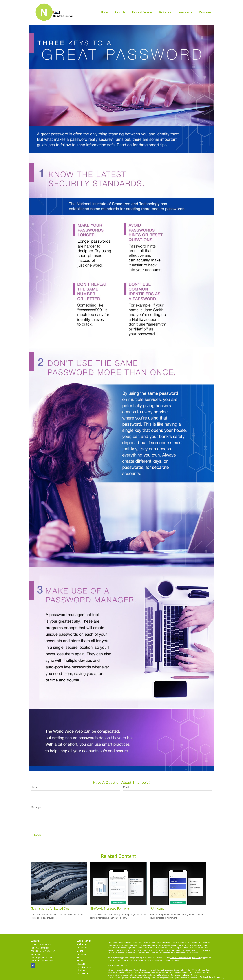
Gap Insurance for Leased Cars (50, 908)
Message (36, 807)
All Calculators (84, 974)
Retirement (82, 944)
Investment (82, 948)
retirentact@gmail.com (42, 961)
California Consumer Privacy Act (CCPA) (186, 958)
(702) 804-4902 (45, 945)
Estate (80, 951)
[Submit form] (39, 835)
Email (126, 787)
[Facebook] (33, 966)
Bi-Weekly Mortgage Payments (110, 908)
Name (34, 787)
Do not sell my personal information (165, 960)
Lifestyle (81, 964)
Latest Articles (84, 967)
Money (80, 961)
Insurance (82, 954)
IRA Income (157, 908)
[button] (104, 12)
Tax (79, 957)
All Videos (82, 970)
